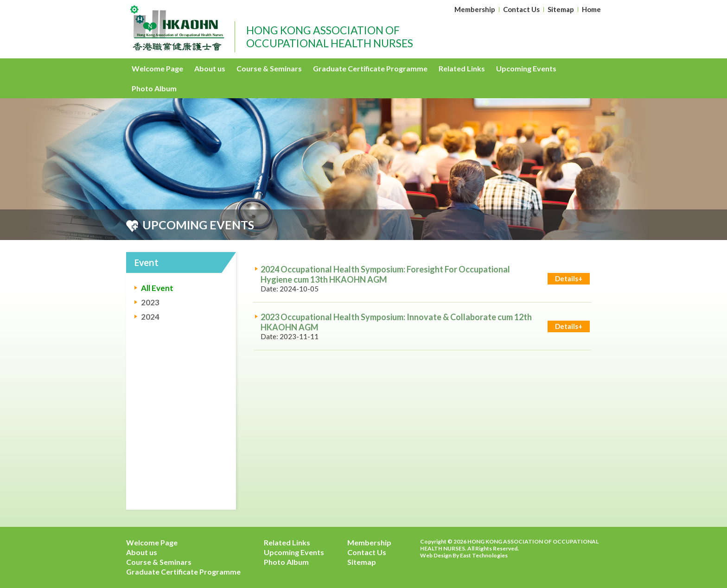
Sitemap (561, 9)
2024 (150, 317)
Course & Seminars (269, 68)
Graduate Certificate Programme (370, 68)
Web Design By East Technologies (464, 555)
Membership (475, 9)
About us (210, 68)
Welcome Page (157, 68)
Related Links (462, 68)
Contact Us (521, 9)
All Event (157, 288)
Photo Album (154, 88)
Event (147, 262)
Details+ (569, 278)
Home (591, 9)
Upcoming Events (526, 68)
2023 (150, 302)
